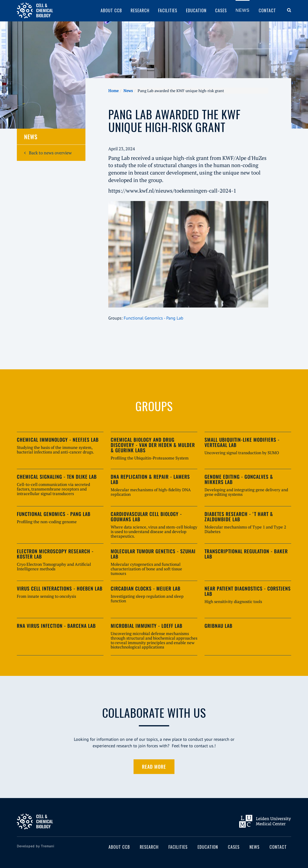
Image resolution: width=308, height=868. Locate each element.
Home (113, 91)
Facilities (168, 10)
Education (196, 10)
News (243, 10)
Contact (267, 10)
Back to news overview (48, 153)
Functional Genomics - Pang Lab (154, 318)
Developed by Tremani (36, 846)
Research (140, 10)
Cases (221, 10)
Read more (154, 767)
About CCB (111, 10)
